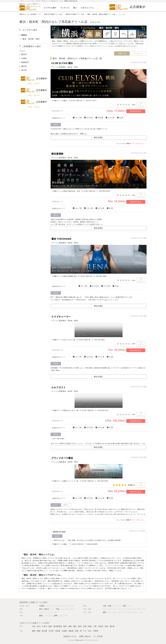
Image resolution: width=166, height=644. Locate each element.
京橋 (77, 631)
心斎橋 (64, 631)
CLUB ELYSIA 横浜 (62, 63)
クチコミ (141, 104)
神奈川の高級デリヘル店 (53, 14)
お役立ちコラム (70, 636)
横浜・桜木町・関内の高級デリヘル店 (101, 14)
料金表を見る (136, 111)
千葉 (57, 609)
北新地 (58, 631)
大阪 (104, 606)
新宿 (65, 626)
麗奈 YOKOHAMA (61, 239)
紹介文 (66, 505)
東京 (41, 609)
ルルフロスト (59, 387)
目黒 (106, 626)
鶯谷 (75, 626)
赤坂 (85, 626)
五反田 (101, 626)
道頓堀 (71, 631)
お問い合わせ (85, 636)
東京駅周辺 (58, 626)
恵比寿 (112, 626)
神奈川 (47, 609)
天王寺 (51, 631)
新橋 (90, 626)
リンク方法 (98, 636)
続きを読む (99, 137)
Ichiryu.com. (79, 640)
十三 (85, 631)
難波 (39, 631)
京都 (109, 606)
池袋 (70, 626)
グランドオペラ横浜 (62, 458)
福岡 (104, 612)
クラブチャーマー (61, 317)
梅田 (34, 631)
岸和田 (96, 631)
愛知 (41, 616)
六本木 (44, 626)
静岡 (56, 616)
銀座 (50, 626)
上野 (95, 626)
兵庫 (124, 606)
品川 (39, 626)
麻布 (80, 626)
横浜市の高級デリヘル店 (75, 14)
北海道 (42, 606)
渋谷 (34, 626)
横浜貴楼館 (57, 154)
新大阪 (44, 631)
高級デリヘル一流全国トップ (30, 14)
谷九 (90, 631)
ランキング (138, 53)
